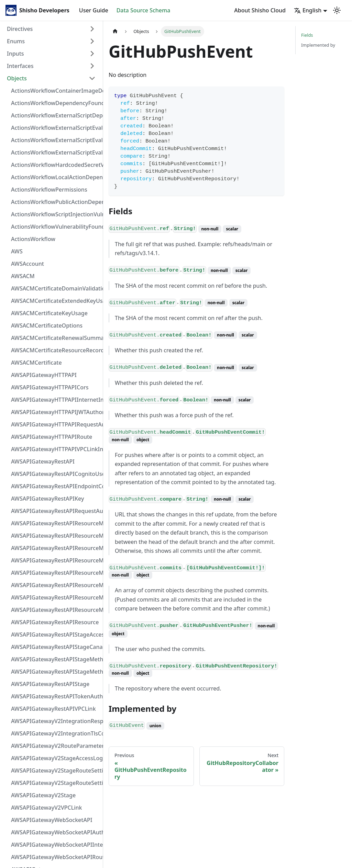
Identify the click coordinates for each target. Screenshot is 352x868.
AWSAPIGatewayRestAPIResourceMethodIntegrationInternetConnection (55, 523)
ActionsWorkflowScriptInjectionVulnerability (55, 214)
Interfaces (20, 66)
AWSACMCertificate (36, 363)
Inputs (15, 54)
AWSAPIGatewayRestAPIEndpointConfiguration (55, 486)
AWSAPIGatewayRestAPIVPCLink (53, 709)
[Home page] (115, 31)
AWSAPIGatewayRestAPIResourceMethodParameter (55, 585)
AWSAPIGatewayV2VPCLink (46, 808)
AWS (17, 251)
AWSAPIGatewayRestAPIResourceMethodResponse (55, 597)
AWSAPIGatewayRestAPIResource (55, 622)
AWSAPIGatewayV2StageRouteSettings (55, 783)
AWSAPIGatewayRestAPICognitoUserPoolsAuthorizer (55, 474)
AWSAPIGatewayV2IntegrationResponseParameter (55, 721)
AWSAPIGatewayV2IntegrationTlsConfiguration (55, 733)
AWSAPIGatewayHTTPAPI (44, 375)
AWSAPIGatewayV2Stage (43, 795)
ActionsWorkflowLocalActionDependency (55, 177)
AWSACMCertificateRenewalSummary (55, 338)
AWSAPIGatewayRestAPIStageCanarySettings (55, 647)
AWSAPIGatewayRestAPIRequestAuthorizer (55, 511)
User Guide (94, 10)
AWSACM (23, 276)
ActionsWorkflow (33, 239)
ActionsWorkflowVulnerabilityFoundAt (55, 227)
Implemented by (318, 45)
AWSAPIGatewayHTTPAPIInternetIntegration (55, 400)
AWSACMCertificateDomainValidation (55, 288)
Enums (16, 41)
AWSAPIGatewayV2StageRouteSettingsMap (55, 770)
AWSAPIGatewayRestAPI (43, 461)
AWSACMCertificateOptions (47, 325)
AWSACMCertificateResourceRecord (55, 350)
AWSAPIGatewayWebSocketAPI (52, 820)
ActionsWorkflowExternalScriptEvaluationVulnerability (55, 152)
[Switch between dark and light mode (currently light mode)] (337, 10)
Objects (17, 78)
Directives (20, 29)
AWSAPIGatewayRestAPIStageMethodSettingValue (55, 659)
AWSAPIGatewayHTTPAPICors (50, 387)
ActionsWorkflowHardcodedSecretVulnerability (55, 165)
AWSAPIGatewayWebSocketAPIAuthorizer (55, 832)
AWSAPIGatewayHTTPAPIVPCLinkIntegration (55, 449)
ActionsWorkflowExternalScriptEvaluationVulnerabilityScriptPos (55, 140)
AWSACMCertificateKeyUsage (49, 313)
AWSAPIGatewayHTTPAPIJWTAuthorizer (55, 412)
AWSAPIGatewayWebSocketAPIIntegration (55, 845)
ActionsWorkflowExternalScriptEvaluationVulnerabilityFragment (55, 128)
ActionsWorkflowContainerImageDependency (55, 91)
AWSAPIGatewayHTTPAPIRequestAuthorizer (55, 424)
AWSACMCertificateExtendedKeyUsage (55, 301)
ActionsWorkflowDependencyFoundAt (55, 103)
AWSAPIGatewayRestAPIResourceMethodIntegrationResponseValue (55, 536)
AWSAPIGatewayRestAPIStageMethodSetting (55, 672)
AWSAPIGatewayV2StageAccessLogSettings (55, 758)
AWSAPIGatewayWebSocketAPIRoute (55, 857)
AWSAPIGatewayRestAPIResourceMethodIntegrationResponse (55, 548)
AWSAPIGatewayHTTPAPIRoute (52, 437)
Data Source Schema (144, 10)
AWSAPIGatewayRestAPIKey (47, 499)
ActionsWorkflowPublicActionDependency (55, 202)
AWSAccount (27, 264)
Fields (307, 35)
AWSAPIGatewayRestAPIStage (50, 684)
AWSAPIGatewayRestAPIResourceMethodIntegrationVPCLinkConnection (55, 573)
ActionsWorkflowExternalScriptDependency (55, 115)
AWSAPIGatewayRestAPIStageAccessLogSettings (55, 635)
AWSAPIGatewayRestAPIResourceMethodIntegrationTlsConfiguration (55, 560)
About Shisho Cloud (260, 10)
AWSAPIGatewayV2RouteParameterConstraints (55, 746)
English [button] (308, 10)
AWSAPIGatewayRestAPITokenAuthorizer (55, 696)
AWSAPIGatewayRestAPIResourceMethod (55, 610)
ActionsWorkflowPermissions (49, 190)
